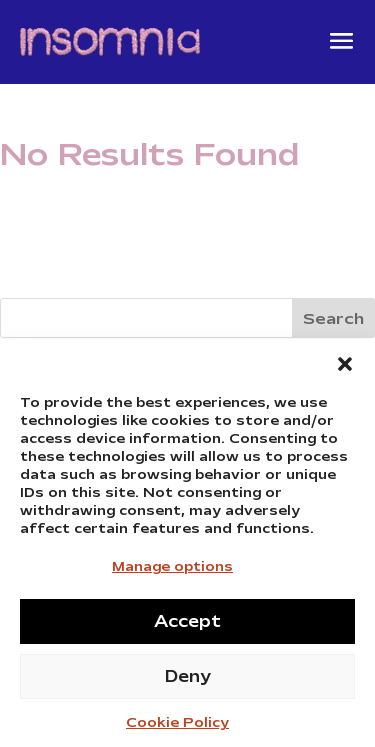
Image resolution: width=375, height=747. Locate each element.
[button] (345, 369)
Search (333, 319)
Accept (187, 626)
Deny (188, 681)
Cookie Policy (177, 728)
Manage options (172, 571)
